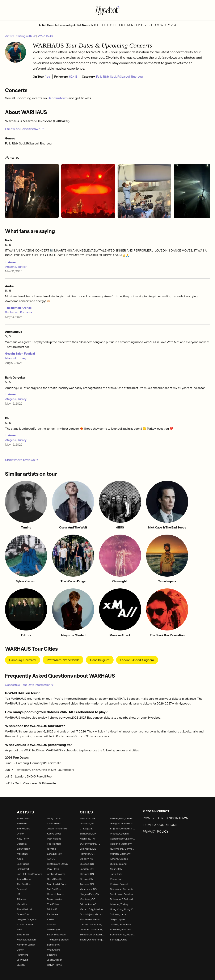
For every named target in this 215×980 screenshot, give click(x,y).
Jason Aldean (55, 960)
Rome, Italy (116, 879)
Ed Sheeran (23, 849)
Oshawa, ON (87, 874)
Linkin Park (23, 869)
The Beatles (24, 884)
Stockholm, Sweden (121, 894)
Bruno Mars (23, 828)
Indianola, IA (87, 823)
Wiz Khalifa (54, 950)
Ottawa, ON (87, 879)
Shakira (51, 924)
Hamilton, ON (88, 854)
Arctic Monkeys (56, 874)
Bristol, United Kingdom (92, 940)
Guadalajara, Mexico (91, 914)
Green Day (23, 914)
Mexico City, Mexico (91, 909)
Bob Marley (54, 945)
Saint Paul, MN (88, 834)
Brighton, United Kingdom (123, 828)
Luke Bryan (53, 929)
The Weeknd (24, 909)
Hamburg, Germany (23, 660)
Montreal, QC (88, 899)
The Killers (53, 904)
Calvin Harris (54, 965)
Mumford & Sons (57, 884)
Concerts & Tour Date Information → (29, 685)
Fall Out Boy (54, 889)
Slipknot (52, 955)
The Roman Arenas (18, 308)
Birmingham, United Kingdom (123, 818)
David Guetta (55, 879)
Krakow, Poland (119, 884)
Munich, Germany (120, 854)
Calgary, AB (86, 859)
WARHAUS (45, 36)
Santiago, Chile (119, 940)
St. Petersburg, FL (90, 844)
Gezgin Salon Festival (20, 354)
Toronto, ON (87, 884)
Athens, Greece (119, 859)
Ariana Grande (25, 924)
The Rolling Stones (58, 940)
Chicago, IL (86, 828)
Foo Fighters (54, 844)
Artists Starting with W (21, 36)
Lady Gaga (23, 864)
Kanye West (54, 834)
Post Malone (54, 839)
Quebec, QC (87, 864)
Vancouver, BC (88, 889)
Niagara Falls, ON (90, 894)
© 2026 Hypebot (156, 811)
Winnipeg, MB (88, 849)
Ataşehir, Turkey (16, 267)
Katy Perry (23, 839)
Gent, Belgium (100, 660)
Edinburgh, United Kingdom (92, 934)
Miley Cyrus (54, 818)
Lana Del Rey (54, 854)
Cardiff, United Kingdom (92, 924)
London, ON (87, 869)
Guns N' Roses (55, 894)
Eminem (22, 823)
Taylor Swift (24, 818)
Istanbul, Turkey (16, 358)
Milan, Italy (116, 869)
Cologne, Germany (121, 844)
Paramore (22, 955)
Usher (20, 950)
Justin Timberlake (57, 828)
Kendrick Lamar (26, 945)
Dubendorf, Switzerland (123, 899)
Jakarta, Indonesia (120, 924)
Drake (20, 834)
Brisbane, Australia (121, 929)
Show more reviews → (22, 460)
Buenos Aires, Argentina (123, 934)
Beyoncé (22, 889)
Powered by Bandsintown (166, 818)
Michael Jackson (26, 940)
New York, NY (88, 818)
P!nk (19, 929)
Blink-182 (52, 909)
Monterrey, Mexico (90, 919)
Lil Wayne (22, 960)
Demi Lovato (54, 899)
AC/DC (51, 859)
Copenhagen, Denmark (123, 839)
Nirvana (51, 849)
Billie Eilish (23, 934)
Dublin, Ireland (118, 864)
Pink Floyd (53, 869)
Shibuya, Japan (119, 914)
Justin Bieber (24, 879)
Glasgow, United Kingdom (123, 823)
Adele (20, 859)
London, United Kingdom (137, 660)
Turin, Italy (116, 874)
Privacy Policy (156, 832)
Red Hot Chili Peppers (29, 874)
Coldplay (22, 844)
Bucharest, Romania (18, 312)
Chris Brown (54, 823)
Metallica (22, 904)
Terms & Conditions (160, 825)
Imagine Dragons (27, 919)
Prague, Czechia (119, 834)
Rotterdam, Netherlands (63, 660)
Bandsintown (58, 98)
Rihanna (22, 899)
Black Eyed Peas (56, 934)
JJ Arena (11, 262)
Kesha (51, 919)
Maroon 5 (22, 854)
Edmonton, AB (88, 904)
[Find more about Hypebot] (107, 10)
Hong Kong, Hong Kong (123, 909)
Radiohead (53, 914)
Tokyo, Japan (117, 919)
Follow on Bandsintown (25, 129)
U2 (18, 894)
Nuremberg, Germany (123, 849)
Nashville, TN (87, 839)
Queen (21, 965)
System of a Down (57, 864)
